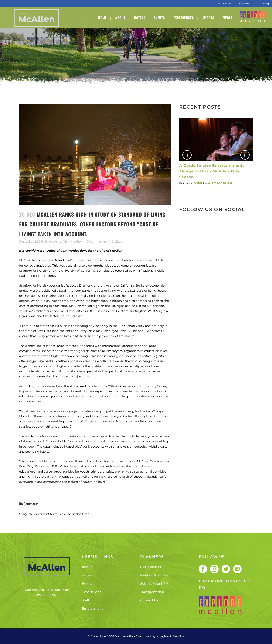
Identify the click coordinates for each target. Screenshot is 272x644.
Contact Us (149, 600)
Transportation (152, 592)
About (87, 567)
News (53, 241)
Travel (256, 4)
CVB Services (151, 567)
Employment (92, 608)
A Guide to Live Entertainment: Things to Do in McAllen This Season (211, 171)
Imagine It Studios (170, 636)
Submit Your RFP (154, 584)
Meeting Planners (154, 575)
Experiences (92, 592)
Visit (198, 183)
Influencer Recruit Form (233, 4)
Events (87, 584)
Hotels (87, 575)
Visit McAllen (73, 241)
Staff (85, 600)
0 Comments (97, 241)
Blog (266, 4)
